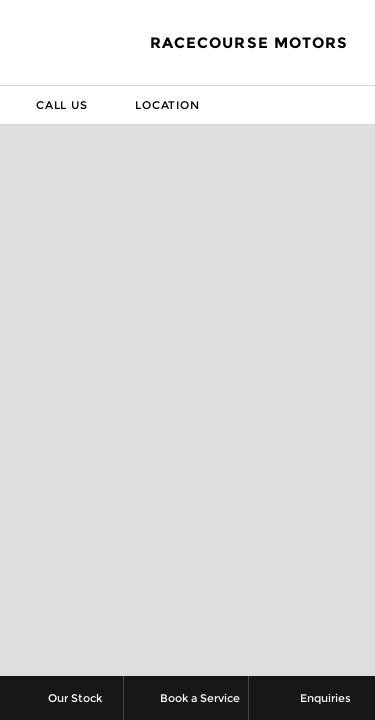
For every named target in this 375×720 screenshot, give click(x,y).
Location (152, 105)
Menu (359, 105)
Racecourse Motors (249, 43)
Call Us (47, 105)
